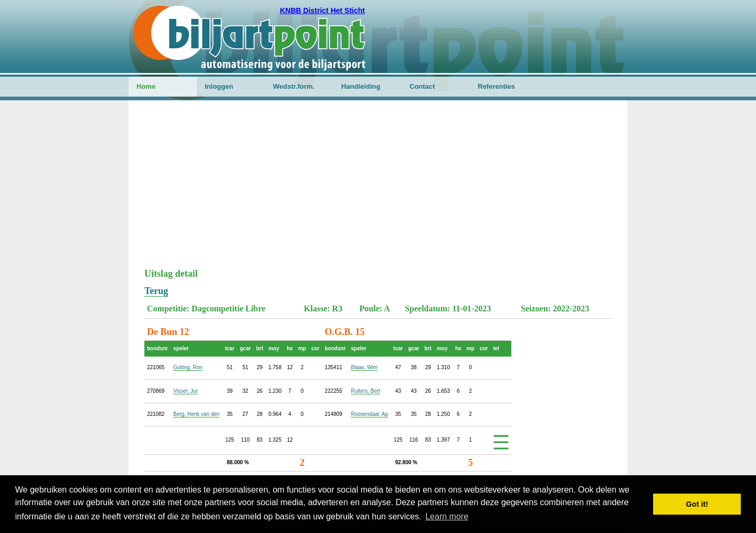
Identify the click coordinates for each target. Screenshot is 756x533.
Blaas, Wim (364, 367)
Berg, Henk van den (196, 414)
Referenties (496, 86)
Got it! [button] (697, 504)
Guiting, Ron (188, 367)
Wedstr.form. (294, 86)
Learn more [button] (447, 516)
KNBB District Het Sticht (322, 11)
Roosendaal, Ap (369, 414)
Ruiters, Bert (365, 391)
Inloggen (219, 86)
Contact (422, 86)
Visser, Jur (186, 391)
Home (146, 86)
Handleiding (361, 86)
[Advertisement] (378, 190)
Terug (156, 291)
